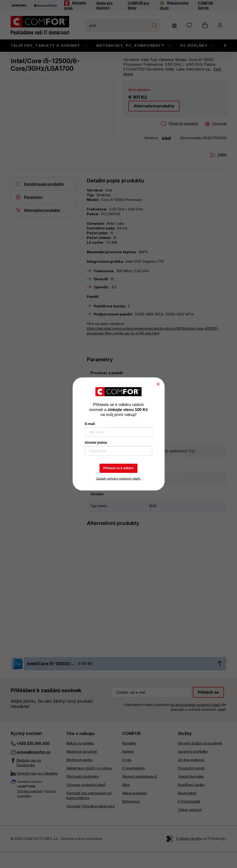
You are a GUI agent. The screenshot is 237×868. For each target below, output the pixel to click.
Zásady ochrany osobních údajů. (119, 479)
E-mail (90, 424)
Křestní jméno (96, 443)
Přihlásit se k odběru (119, 468)
